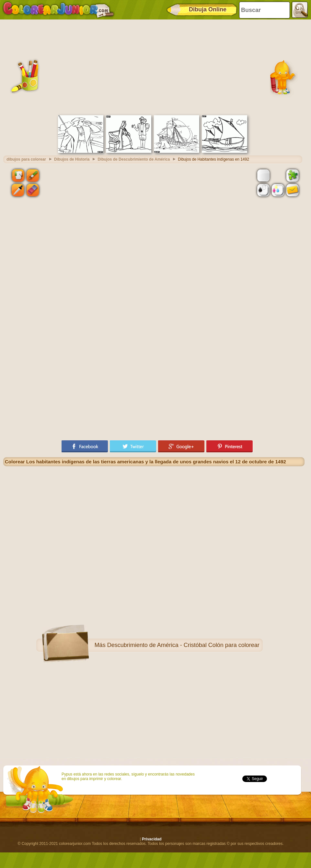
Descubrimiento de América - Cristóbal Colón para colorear (183, 645)
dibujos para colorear (26, 159)
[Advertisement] (154, 67)
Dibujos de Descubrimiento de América (134, 159)
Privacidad (152, 839)
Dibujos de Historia (72, 159)
